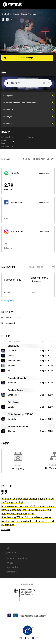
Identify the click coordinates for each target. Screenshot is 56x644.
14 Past (18, 318)
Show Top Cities (8, 301)
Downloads (11, 572)
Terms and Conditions (16, 558)
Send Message (27, 58)
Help (8, 548)
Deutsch (12, 553)
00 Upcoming (8, 318)
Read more (6, 529)
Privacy (9, 563)
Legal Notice (12, 567)
